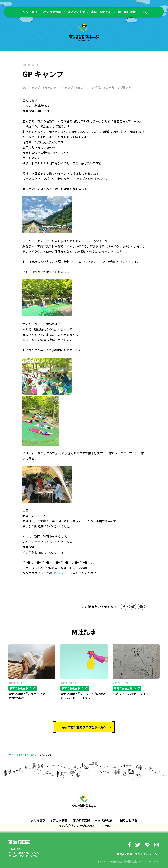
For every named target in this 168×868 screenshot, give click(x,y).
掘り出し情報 (127, 12)
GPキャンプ (32, 87)
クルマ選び (30, 12)
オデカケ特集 (52, 12)
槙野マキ (125, 87)
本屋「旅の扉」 (101, 12)
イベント (51, 87)
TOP (11, 755)
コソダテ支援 (76, 12)
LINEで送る (141, 607)
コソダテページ (62, 573)
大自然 (110, 87)
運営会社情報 (125, 854)
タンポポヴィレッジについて (78, 826)
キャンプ (67, 87)
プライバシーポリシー (147, 854)
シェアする (124, 607)
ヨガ (81, 87)
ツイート (133, 607)
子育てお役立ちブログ (26, 755)
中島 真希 (95, 87)
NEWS (105, 826)
